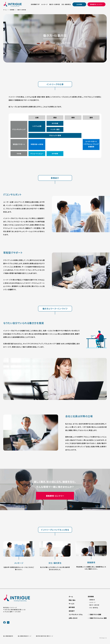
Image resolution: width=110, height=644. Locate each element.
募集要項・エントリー (96, 4)
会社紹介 (72, 611)
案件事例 (72, 607)
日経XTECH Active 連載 (98, 618)
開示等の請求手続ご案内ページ (45, 636)
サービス (72, 604)
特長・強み (72, 600)
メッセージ (44, 4)
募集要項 (92, 600)
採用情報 (91, 597)
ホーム (71, 597)
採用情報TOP (35, 4)
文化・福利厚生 (66, 4)
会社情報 (79, 4)
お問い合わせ (73, 618)
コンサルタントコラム (76, 614)
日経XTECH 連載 (95, 614)
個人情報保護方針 (8, 636)
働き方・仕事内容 (55, 4)
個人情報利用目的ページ (25, 636)
